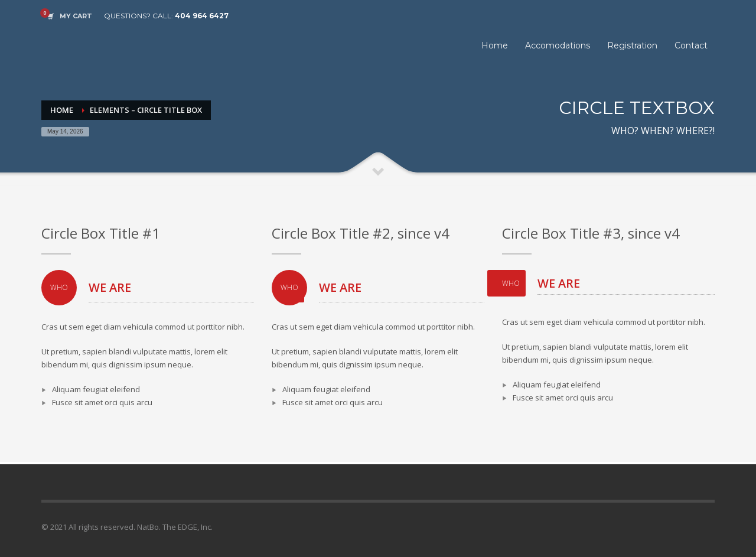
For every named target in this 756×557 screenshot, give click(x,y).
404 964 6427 (202, 16)
